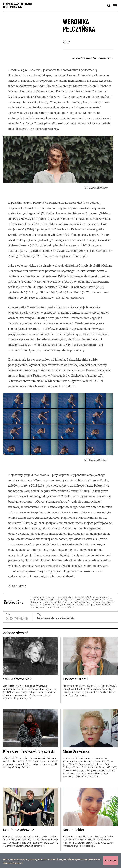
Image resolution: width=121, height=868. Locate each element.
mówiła (28, 123)
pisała (12, 302)
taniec (40, 629)
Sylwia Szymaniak (17, 691)
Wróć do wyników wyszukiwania (94, 58)
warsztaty (49, 629)
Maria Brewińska (76, 763)
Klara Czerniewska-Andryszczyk (29, 763)
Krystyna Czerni (75, 691)
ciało (72, 629)
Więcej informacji (13, 863)
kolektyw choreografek (53, 497)
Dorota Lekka (73, 841)
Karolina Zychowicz (19, 841)
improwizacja (62, 629)
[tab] (109, 6)
